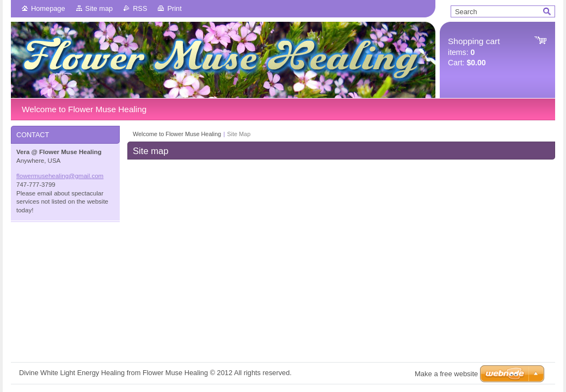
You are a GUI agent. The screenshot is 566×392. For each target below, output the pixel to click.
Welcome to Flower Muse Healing (177, 134)
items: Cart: (474, 52)
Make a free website (446, 374)
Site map (99, 8)
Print (174, 8)
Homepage (48, 8)
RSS (140, 8)
